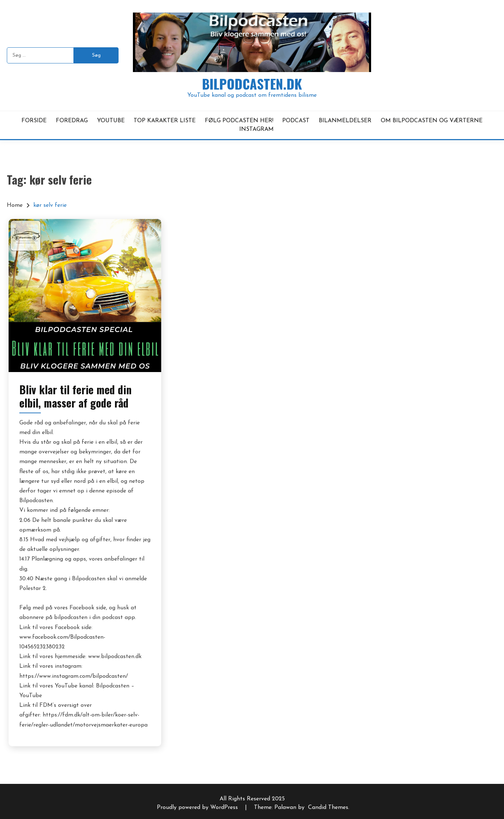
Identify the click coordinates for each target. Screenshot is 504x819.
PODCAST (296, 121)
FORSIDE (34, 121)
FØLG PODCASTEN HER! (239, 121)
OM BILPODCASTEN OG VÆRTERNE (432, 121)
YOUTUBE (111, 121)
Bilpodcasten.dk (252, 84)
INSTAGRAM (256, 129)
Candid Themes (328, 808)
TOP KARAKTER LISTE (165, 121)
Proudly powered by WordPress (198, 808)
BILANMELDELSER (345, 121)
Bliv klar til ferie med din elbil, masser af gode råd (75, 396)
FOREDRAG (72, 121)
